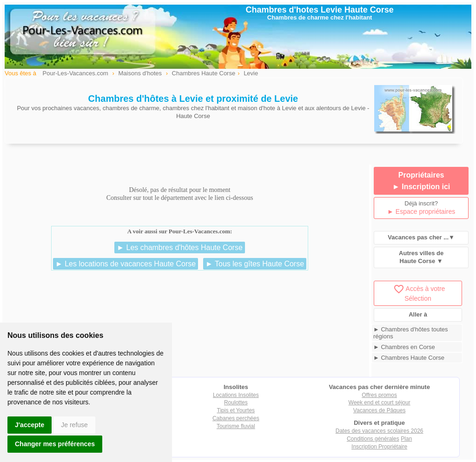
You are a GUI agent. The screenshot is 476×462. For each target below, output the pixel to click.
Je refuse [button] (74, 425)
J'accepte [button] (30, 425)
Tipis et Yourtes (236, 410)
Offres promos (379, 395)
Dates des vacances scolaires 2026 (380, 431)
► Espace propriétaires (421, 211)
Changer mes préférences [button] (55, 444)
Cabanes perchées (236, 418)
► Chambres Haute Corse (409, 358)
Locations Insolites (236, 395)
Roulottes (236, 403)
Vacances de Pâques (380, 410)
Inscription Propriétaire (379, 447)
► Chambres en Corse (404, 347)
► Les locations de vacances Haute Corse (126, 264)
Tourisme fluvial (236, 426)
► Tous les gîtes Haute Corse (255, 264)
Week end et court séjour (380, 403)
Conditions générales (373, 439)
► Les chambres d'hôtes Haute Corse (180, 247)
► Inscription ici (421, 187)
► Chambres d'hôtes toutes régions (411, 333)
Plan (406, 439)
